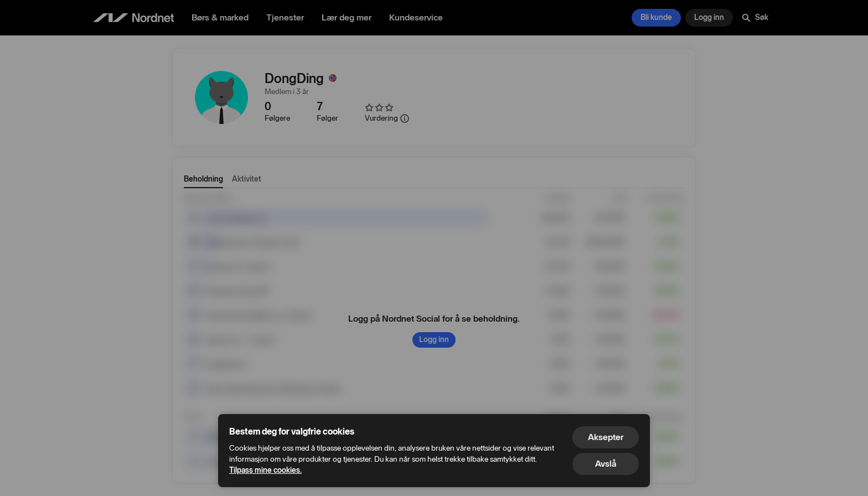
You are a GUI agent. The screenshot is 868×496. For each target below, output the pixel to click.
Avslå (606, 464)
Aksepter (606, 437)
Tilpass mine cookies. (265, 470)
